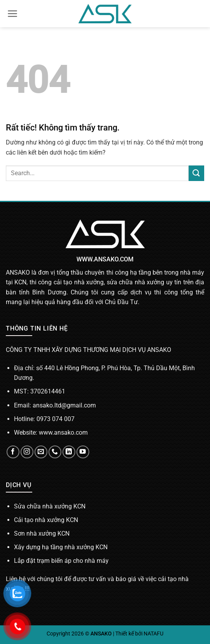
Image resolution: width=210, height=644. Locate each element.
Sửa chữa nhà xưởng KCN (50, 506)
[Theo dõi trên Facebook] (13, 452)
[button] (13, 14)
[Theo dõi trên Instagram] (27, 452)
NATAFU (154, 634)
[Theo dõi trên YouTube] (83, 452)
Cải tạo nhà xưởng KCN (46, 520)
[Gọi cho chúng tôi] (55, 452)
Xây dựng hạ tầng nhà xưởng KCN (61, 547)
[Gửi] (196, 173)
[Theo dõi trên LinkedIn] (69, 452)
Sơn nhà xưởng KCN (42, 533)
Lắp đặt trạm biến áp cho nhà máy (61, 561)
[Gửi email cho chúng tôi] (41, 452)
